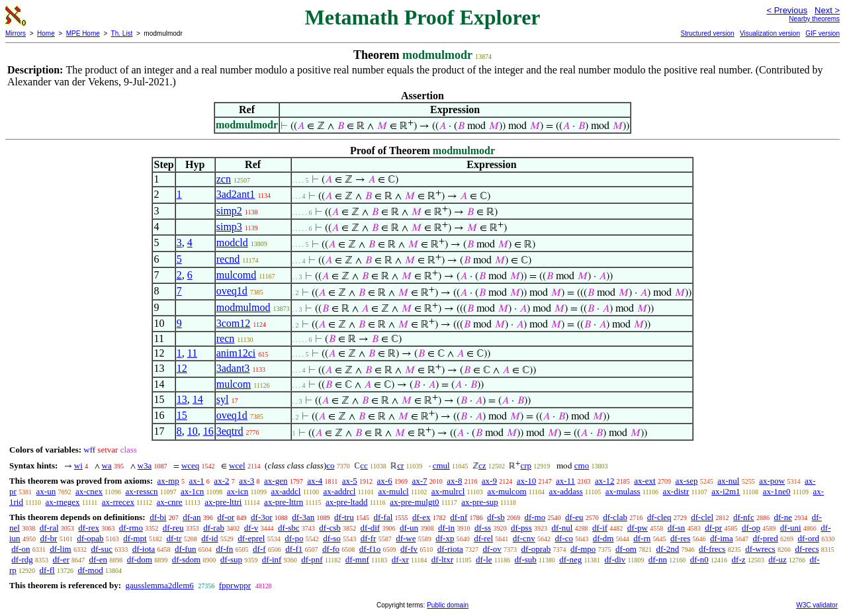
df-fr (369, 538)
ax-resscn (141, 491)
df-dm (603, 538)
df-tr (174, 538)
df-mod (90, 570)
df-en (98, 559)
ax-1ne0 (777, 491)
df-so (332, 538)
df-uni (791, 528)
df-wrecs (760, 549)
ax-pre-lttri (223, 502)
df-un (409, 528)
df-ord (808, 538)
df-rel (483, 538)
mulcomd (236, 275)
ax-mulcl (394, 491)
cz (482, 465)
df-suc (102, 549)
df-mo (535, 517)
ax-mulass (623, 491)
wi (78, 465)
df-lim (61, 549)
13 (182, 399)
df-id (209, 538)
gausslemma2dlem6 (159, 585)
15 (182, 415)
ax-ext (645, 481)
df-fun (186, 549)
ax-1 (197, 481)
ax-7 (419, 481)
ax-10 (527, 481)
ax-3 (246, 481)
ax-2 (221, 481)
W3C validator (817, 605)
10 (193, 431)
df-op (751, 528)
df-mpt (135, 538)
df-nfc (744, 517)
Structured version (707, 33)
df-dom (140, 559)
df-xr (400, 559)
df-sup (231, 559)
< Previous (787, 10)
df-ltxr (442, 559)
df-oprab (536, 549)
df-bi (158, 517)
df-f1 (294, 549)
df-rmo (131, 528)
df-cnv (524, 538)
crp (526, 465)
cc (364, 465)
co (330, 465)
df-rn (642, 538)
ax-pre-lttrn (284, 502)
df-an (192, 517)
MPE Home (83, 33)
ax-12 (605, 481)
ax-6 (385, 481)
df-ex (421, 517)
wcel (237, 465)
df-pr (713, 528)
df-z (739, 559)
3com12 (234, 323)
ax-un (46, 491)
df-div (615, 559)
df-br (48, 538)
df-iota (144, 549)
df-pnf (312, 559)
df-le (484, 559)
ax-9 (489, 481)
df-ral (49, 528)
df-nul (562, 528)
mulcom (234, 384)
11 (192, 353)
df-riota (450, 549)
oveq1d (232, 291)
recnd (228, 259)
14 (198, 399)
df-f (259, 549)
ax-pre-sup (480, 502)
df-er (61, 559)
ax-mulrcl (448, 491)
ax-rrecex (118, 502)
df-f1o (370, 549)
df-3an (303, 517)
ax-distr (676, 491)
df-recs (807, 549)
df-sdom (186, 559)
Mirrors (16, 33)
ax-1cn (192, 491)
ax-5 (350, 481)
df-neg (570, 559)
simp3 (229, 227)
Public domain (448, 605)
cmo (582, 465)
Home (46, 33)
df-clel (702, 517)
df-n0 (699, 559)
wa (107, 465)
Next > (827, 10)
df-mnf (357, 559)
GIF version (823, 33)
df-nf (459, 517)
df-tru (344, 517)
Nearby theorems (814, 19)
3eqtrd (230, 431)
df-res (680, 538)
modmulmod (244, 307)
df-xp (445, 538)
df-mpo (583, 549)
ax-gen (276, 481)
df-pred (765, 538)
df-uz (777, 559)
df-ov (492, 549)
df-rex (89, 528)
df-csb (330, 528)
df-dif (371, 528)
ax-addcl (286, 491)
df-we (406, 538)
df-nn (658, 559)
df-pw (638, 528)
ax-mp (168, 481)
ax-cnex (89, 491)
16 (208, 431)
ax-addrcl (339, 491)
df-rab (214, 528)
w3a (145, 465)
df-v (251, 528)
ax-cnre (170, 502)
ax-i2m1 (726, 491)
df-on (21, 549)
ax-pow (772, 481)
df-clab (615, 517)
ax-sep (686, 481)
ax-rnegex (63, 502)
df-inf (272, 559)
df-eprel (251, 538)
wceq (190, 465)
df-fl (47, 570)
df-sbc (289, 528)
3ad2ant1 (236, 194)
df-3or (262, 517)
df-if (600, 528)
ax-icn (238, 491)
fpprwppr (235, 585)
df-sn (677, 528)
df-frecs (712, 549)
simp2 (229, 211)
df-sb (496, 517)
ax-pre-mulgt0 (414, 502)
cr (400, 465)
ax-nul (728, 481)
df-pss (521, 528)
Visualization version (770, 33)
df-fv (409, 549)
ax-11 (565, 481)
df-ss (483, 528)
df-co (564, 538)
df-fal (383, 517)
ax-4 (315, 481)
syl (223, 399)
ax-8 (454, 481)
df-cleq (659, 517)
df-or (226, 517)
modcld (232, 242)
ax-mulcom (507, 491)
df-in (446, 528)
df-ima (722, 538)
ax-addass (566, 491)
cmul (441, 465)
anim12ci (236, 353)
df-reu (173, 528)
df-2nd (668, 549)
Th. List (122, 33)
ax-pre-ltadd (347, 502)
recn (226, 338)
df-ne (782, 517)
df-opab (90, 538)
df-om (626, 549)
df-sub (526, 559)
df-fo (331, 549)
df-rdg (22, 559)
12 (182, 368)
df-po (294, 538)
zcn (224, 179)
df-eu (574, 517)
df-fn (224, 549)
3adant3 (233, 368)
